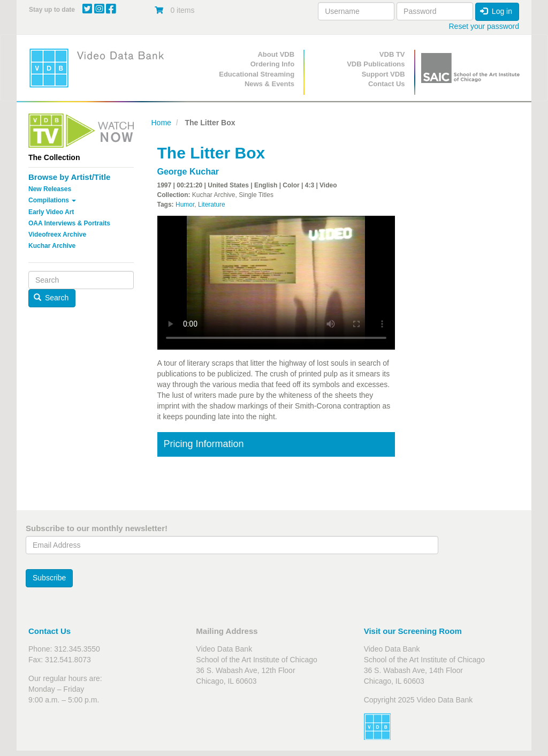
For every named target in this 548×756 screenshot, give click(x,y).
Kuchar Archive (52, 246)
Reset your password (484, 26)
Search (51, 298)
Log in (496, 11)
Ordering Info (272, 64)
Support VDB (383, 74)
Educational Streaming (257, 74)
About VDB (276, 54)
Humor (185, 205)
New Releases (50, 189)
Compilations (52, 200)
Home (161, 123)
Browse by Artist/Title (69, 177)
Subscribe (49, 578)
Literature (212, 205)
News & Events (269, 84)
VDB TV (392, 54)
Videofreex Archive (57, 235)
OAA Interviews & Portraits (69, 223)
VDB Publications (376, 64)
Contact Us (387, 84)
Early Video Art (51, 212)
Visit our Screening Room (413, 631)
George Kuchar (188, 172)
